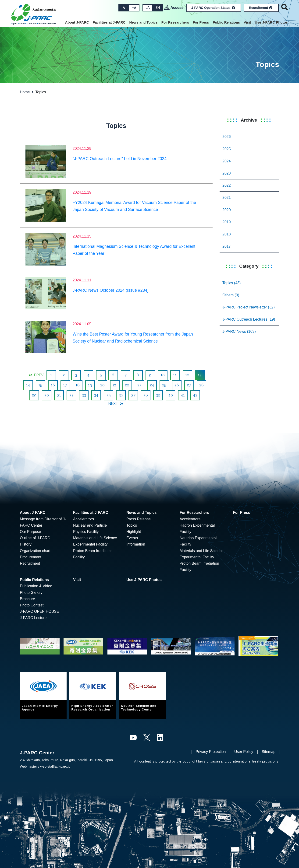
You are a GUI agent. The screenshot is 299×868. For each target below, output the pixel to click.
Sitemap (269, 752)
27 (189, 385)
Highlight (134, 532)
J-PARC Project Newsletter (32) (249, 307)
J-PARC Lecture (33, 618)
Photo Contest (32, 605)
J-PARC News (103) (239, 331)
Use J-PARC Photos (271, 22)
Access (177, 8)
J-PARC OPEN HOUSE (39, 611)
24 (152, 385)
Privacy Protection (211, 752)
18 (78, 385)
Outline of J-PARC (35, 538)
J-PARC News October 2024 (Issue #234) (111, 290)
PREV (36, 375)
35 (109, 395)
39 (158, 395)
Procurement (31, 557)
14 (28, 385)
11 (175, 375)
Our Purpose (30, 532)
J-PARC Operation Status (213, 8)
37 (133, 395)
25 (164, 385)
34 (96, 395)
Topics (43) (231, 283)
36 (121, 395)
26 (177, 385)
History (26, 544)
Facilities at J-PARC (109, 22)
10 (163, 375)
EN (158, 8)
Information (136, 544)
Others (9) (231, 295)
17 (65, 385)
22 (127, 385)
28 (201, 385)
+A (134, 8)
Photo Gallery (31, 593)
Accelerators (84, 519)
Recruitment (261, 8)
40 (171, 395)
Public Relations (226, 22)
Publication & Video (36, 586)
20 (102, 385)
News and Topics (143, 22)
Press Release (139, 519)
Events (132, 538)
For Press (201, 22)
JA (148, 8)
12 (187, 375)
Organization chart (35, 551)
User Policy (244, 752)
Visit (247, 22)
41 (183, 395)
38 (146, 395)
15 (40, 385)
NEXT (116, 404)
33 (84, 395)
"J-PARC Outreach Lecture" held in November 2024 (120, 159)
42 (195, 395)
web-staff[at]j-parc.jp (55, 766)
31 (59, 395)
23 (139, 385)
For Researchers (175, 22)
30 (47, 395)
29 (34, 395)
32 (71, 395)
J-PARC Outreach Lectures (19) (249, 319)
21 (115, 385)
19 (90, 385)
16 (53, 385)
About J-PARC (77, 22)
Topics (132, 525)
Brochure (27, 599)
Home (25, 92)
